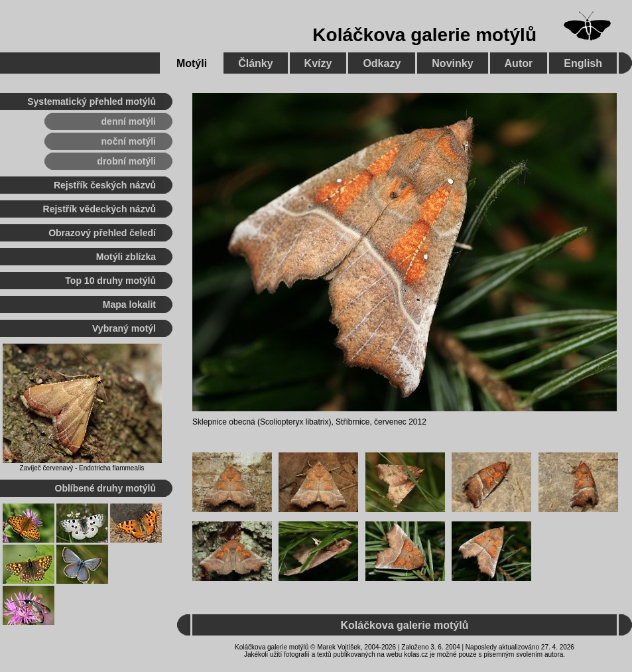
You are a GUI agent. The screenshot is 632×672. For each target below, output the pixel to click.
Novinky (452, 63)
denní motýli (129, 121)
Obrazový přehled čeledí (102, 233)
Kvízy (318, 63)
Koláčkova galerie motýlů (424, 35)
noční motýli (129, 141)
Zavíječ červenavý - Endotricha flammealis (82, 468)
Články (255, 63)
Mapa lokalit (129, 304)
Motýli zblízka (126, 257)
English (583, 63)
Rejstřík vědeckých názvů (99, 209)
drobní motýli (126, 161)
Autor (519, 63)
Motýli (192, 63)
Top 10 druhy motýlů (110, 281)
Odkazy (382, 63)
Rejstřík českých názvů (105, 185)
